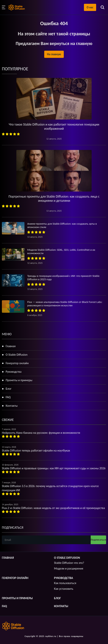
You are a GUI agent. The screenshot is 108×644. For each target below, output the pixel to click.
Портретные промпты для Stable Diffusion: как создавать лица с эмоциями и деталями (54, 199)
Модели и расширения (69, 568)
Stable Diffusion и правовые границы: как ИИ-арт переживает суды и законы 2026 (54, 468)
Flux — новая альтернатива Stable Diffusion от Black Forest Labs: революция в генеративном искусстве (65, 304)
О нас (90, 7)
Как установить (64, 589)
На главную (54, 54)
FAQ (8, 397)
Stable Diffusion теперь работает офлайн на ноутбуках (36, 450)
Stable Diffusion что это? (69, 563)
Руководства (14, 372)
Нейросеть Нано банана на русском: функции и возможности (41, 433)
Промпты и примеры (19, 380)
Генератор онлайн (17, 363)
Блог (9, 389)
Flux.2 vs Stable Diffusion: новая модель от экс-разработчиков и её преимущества (53, 508)
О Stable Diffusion (17, 355)
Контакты (12, 406)
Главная (11, 346)
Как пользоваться (65, 583)
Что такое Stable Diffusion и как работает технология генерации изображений (54, 126)
